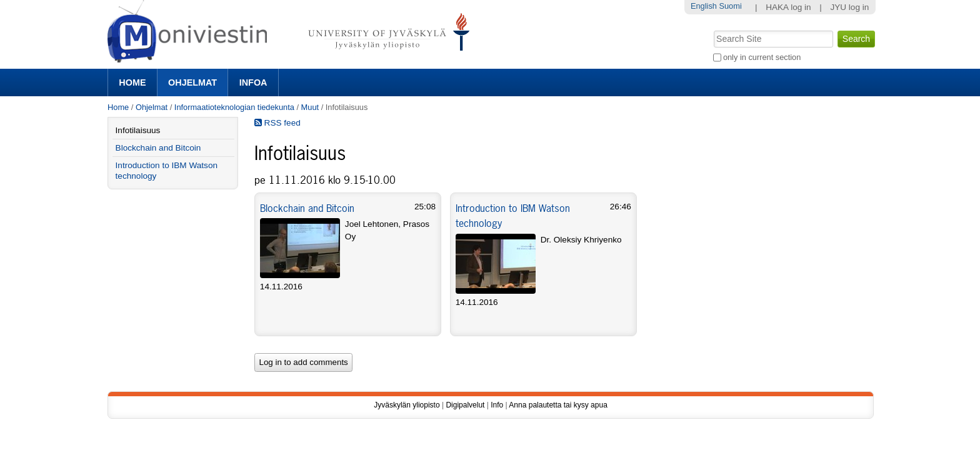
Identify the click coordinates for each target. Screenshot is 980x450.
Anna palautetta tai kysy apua (558, 405)
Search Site (712, 29)
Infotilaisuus (138, 130)
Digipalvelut (465, 405)
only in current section (762, 57)
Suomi (730, 6)
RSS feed (277, 123)
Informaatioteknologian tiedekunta (234, 107)
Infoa (253, 82)
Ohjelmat (192, 82)
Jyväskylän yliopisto (407, 405)
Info (497, 405)
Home (132, 82)
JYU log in (849, 7)
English (704, 6)
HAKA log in (788, 7)
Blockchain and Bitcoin (307, 208)
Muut (310, 107)
